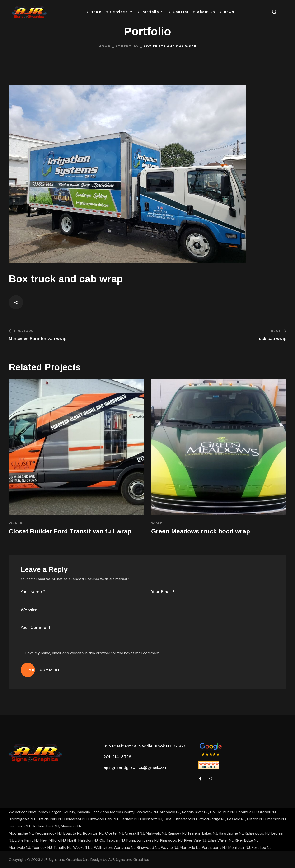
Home (104, 46)
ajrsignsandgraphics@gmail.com (136, 767)
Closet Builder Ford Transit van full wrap (70, 531)
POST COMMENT (44, 670)
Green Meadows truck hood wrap (201, 531)
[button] (274, 12)
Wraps (16, 523)
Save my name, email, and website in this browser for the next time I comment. (93, 653)
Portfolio (127, 46)
